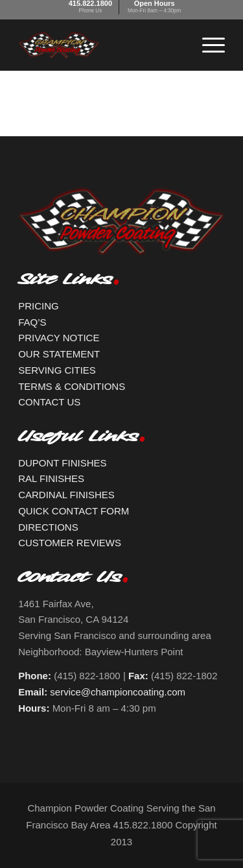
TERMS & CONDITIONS (72, 386)
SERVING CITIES (57, 370)
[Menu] (207, 45)
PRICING (39, 306)
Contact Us (70, 581)
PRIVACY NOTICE (59, 338)
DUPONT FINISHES (62, 463)
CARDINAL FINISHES (66, 495)
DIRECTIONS (48, 527)
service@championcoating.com (118, 692)
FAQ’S (32, 322)
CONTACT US (49, 402)
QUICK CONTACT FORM (74, 511)
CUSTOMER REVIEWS (70, 543)
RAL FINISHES (51, 478)
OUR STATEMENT (59, 354)
